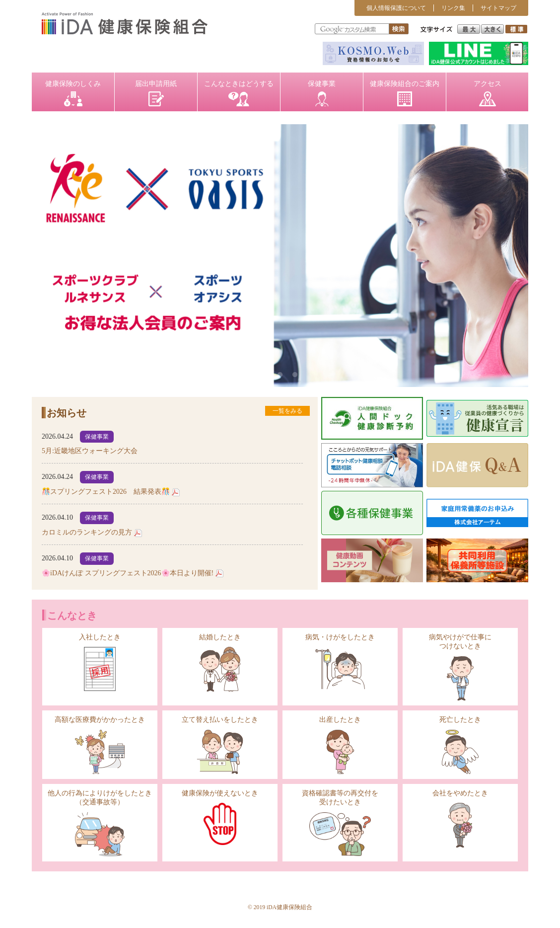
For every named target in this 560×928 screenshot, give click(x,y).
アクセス (488, 93)
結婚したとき (220, 662)
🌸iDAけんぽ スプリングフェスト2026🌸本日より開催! (128, 573)
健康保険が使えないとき (220, 817)
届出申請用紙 (156, 93)
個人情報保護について (396, 8)
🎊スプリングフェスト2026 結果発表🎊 (106, 492)
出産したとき (340, 745)
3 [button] (295, 375)
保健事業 (322, 93)
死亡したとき (460, 745)
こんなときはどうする (239, 93)
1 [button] (265, 375)
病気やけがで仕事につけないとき (460, 667)
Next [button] (507, 256)
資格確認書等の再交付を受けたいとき (340, 823)
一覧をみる (287, 411)
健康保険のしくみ (73, 93)
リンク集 (453, 8)
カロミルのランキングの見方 (87, 532)
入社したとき (100, 662)
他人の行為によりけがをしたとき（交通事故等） (100, 823)
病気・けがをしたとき (340, 662)
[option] (280, 256)
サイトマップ (498, 8)
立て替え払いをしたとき (220, 745)
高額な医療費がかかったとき (100, 745)
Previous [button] (53, 256)
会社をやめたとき (460, 818)
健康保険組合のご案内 (405, 93)
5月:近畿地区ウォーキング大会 (90, 451)
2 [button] (280, 375)
